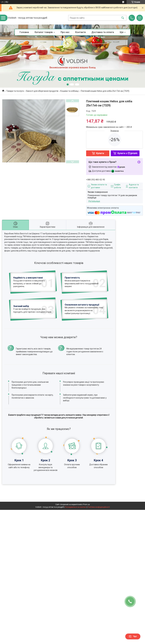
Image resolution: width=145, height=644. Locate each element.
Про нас (65, 32)
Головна (24, 32)
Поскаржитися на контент (76, 527)
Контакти (80, 32)
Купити (100, 153)
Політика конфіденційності (99, 527)
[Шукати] (123, 18)
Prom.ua (86, 525)
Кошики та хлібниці (69, 91)
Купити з (127, 153)
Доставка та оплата (103, 32)
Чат (133, 636)
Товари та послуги (15, 91)
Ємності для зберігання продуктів (42, 91)
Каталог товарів (44, 32)
